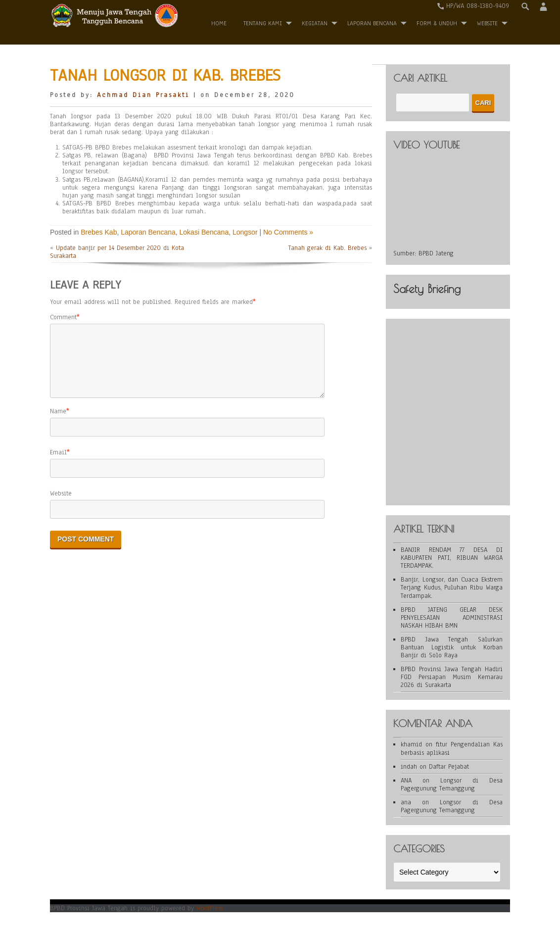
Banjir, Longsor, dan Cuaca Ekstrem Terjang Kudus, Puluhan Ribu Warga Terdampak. (452, 588)
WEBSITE (487, 23)
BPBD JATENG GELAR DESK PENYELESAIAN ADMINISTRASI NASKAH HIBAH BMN (452, 618)
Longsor (245, 232)
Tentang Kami (263, 23)
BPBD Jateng (436, 253)
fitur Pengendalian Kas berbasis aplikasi (452, 748)
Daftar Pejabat (449, 767)
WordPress (210, 908)
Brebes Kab (99, 232)
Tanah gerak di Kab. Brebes (327, 248)
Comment (63, 317)
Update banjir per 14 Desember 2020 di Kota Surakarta (117, 252)
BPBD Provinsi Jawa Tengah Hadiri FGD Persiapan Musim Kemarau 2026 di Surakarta (452, 677)
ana (406, 802)
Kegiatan (315, 23)
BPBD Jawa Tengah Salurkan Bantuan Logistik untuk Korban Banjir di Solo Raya (452, 647)
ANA (406, 781)
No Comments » (288, 232)
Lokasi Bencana (204, 232)
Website (61, 505)
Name (58, 423)
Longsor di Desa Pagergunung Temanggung (452, 785)
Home (219, 23)
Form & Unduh (437, 23)
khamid (411, 744)
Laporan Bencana (372, 23)
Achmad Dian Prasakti (143, 95)
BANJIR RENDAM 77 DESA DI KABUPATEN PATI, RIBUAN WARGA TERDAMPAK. (452, 558)
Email (58, 464)
